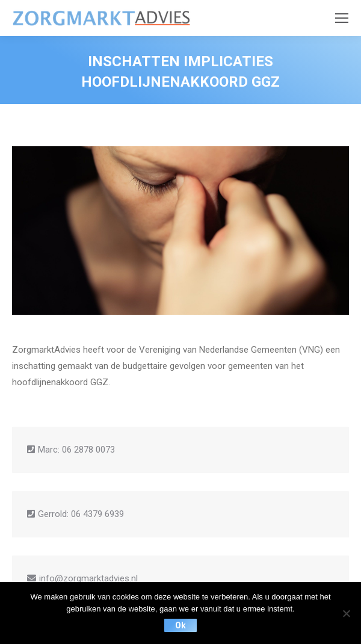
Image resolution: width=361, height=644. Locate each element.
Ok (180, 625)
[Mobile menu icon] (342, 18)
